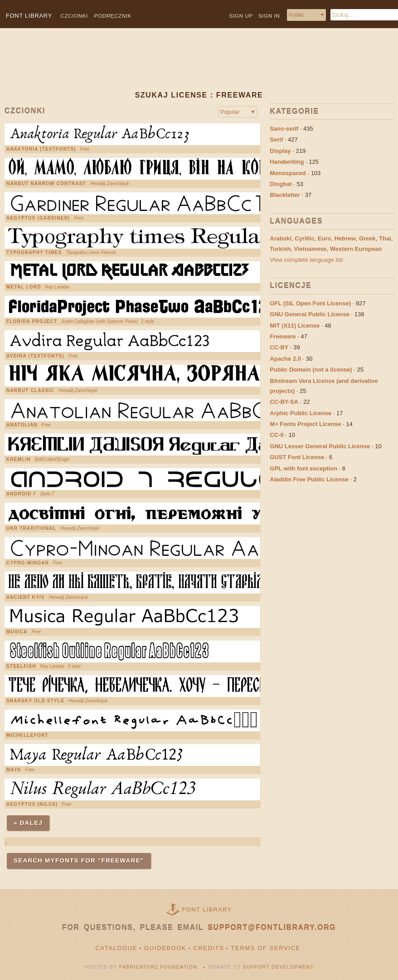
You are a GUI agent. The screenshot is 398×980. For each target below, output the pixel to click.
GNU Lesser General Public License (320, 446)
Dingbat (281, 184)
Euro (325, 238)
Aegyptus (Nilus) (32, 804)
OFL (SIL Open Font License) (310, 303)
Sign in (269, 16)
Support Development (278, 967)
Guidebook (165, 948)
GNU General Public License (310, 314)
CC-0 (277, 435)
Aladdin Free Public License (309, 479)
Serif (276, 140)
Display (280, 151)
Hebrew (345, 238)
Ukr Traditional (31, 529)
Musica (17, 632)
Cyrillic (304, 238)
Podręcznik (113, 16)
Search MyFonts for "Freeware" (79, 860)
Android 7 (21, 494)
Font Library (207, 909)
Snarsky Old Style (35, 701)
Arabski (281, 238)
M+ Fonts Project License (305, 424)
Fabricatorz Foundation (158, 967)
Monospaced (288, 173)
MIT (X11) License (295, 326)
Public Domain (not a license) (311, 370)
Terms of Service (265, 948)
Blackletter (285, 195)
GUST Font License (297, 457)
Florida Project (32, 322)
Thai (385, 238)
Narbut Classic (30, 391)
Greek (367, 238)
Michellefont (27, 735)
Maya (14, 770)
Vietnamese (311, 249)
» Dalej (28, 823)
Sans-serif (284, 129)
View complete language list (306, 260)
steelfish (21, 666)
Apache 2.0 (285, 359)
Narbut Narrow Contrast (46, 184)
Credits (209, 948)
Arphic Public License (301, 413)
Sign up (241, 16)
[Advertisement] (181, 67)
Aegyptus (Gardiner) (38, 218)
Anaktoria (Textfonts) (41, 149)
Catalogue (116, 948)
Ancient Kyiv (26, 598)
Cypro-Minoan (28, 563)
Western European (356, 249)
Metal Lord (24, 287)
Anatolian (22, 425)
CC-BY (279, 347)
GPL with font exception (303, 468)
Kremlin (19, 460)
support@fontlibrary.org (272, 928)
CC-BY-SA (284, 402)
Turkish (280, 249)
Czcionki (75, 16)
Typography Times (34, 253)
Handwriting (287, 162)
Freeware (283, 336)
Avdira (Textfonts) (35, 356)
